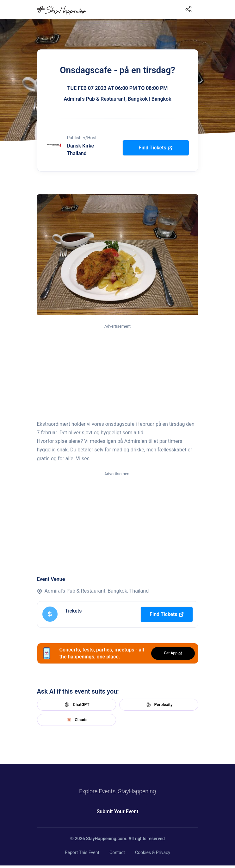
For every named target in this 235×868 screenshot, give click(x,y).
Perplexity (159, 705)
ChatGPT (76, 705)
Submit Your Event (118, 811)
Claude (76, 720)
